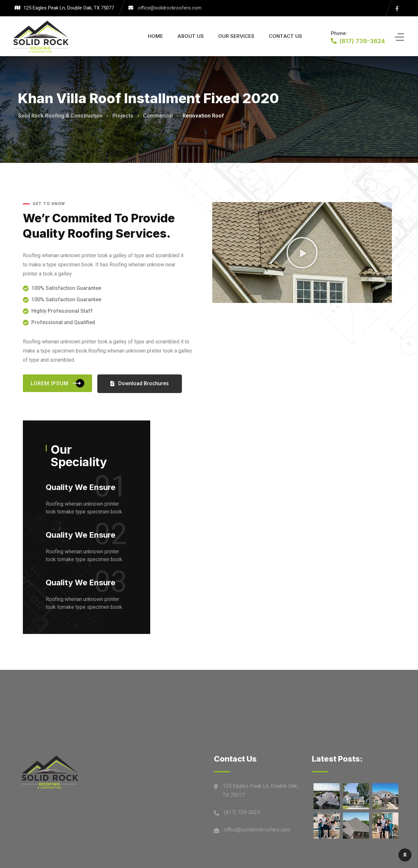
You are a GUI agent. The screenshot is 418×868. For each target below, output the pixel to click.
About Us (191, 36)
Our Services (236, 36)
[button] (302, 253)
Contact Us (285, 36)
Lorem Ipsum (57, 383)
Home (155, 36)
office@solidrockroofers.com (170, 8)
